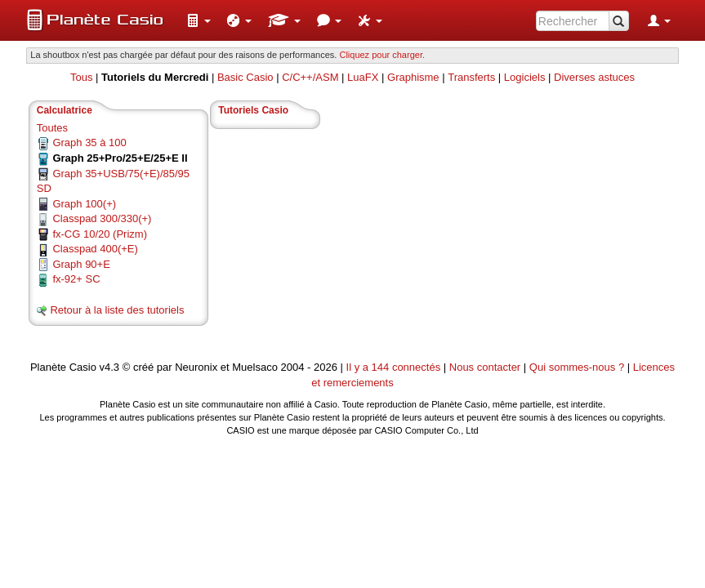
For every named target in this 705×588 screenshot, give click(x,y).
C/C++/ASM (310, 77)
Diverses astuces (594, 77)
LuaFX (363, 77)
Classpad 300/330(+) (102, 218)
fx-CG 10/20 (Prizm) (100, 234)
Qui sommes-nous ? (577, 367)
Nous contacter (485, 367)
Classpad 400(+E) (95, 249)
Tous (81, 77)
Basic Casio (245, 77)
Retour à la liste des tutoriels (117, 310)
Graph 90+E (81, 264)
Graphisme (413, 77)
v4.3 (110, 367)
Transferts (471, 77)
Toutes (52, 128)
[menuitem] (199, 20)
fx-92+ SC (76, 279)
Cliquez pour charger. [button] (382, 55)
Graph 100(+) (84, 204)
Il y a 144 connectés (395, 367)
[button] (199, 20)
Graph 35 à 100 (89, 143)
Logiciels (525, 77)
